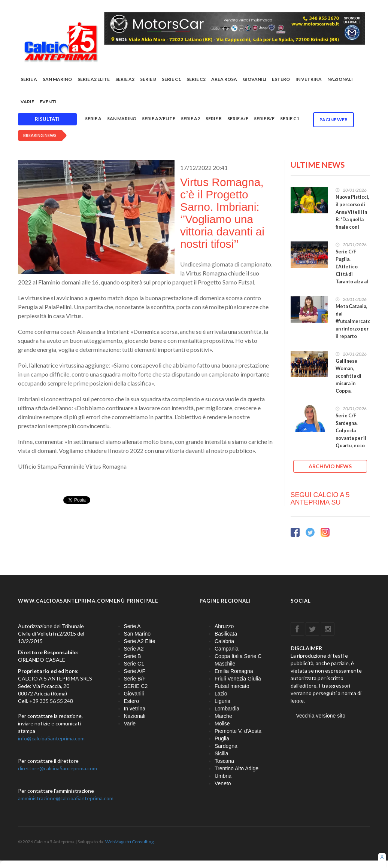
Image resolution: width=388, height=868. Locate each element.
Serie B (148, 79)
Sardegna (226, 746)
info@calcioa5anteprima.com (51, 738)
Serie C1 (171, 79)
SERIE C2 (196, 79)
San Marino (57, 79)
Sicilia (222, 753)
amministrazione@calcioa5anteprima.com (66, 798)
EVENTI (48, 102)
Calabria (224, 641)
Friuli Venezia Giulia (238, 679)
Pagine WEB (334, 120)
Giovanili (254, 79)
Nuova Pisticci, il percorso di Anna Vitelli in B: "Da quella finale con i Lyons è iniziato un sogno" (352, 223)
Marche (223, 716)
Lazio (221, 694)
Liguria (222, 701)
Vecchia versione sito (321, 716)
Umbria (223, 776)
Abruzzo (224, 626)
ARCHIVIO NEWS (330, 466)
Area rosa (224, 79)
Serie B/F (264, 118)
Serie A (29, 79)
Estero (281, 79)
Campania (227, 649)
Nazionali (340, 79)
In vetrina (309, 79)
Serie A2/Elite (159, 118)
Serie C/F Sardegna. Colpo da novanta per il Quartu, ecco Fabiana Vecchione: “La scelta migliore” (352, 446)
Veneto (223, 783)
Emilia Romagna (234, 671)
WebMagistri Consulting (129, 842)
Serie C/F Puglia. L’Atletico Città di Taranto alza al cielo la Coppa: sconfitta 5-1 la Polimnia (352, 278)
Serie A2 (125, 79)
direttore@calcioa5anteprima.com (57, 768)
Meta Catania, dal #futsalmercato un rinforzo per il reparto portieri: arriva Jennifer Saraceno (353, 333)
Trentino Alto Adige (237, 768)
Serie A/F (238, 118)
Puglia (222, 738)
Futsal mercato (232, 686)
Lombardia (227, 709)
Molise (222, 724)
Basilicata (226, 634)
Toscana (224, 761)
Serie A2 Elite (94, 79)
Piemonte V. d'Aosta (238, 731)
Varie (27, 102)
